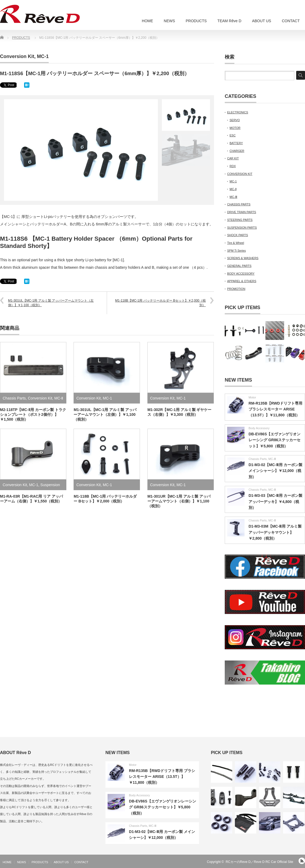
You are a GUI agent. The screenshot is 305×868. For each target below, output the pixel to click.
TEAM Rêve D (229, 21)
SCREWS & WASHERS (243, 258)
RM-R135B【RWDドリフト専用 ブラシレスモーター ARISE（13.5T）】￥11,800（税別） (275, 409)
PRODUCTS (196, 21)
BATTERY (236, 143)
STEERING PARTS (240, 220)
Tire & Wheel (236, 243)
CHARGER (237, 151)
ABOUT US (262, 21)
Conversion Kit (17, 56)
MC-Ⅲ (233, 197)
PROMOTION (236, 289)
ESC (233, 135)
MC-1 (43, 56)
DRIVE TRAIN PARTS (242, 212)
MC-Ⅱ (59, 398)
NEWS (169, 21)
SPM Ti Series (237, 251)
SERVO (235, 120)
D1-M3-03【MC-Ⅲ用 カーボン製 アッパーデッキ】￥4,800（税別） (275, 502)
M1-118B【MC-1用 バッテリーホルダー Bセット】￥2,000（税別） (160, 303)
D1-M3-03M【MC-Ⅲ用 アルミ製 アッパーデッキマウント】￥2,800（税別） (275, 532)
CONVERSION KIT (240, 174)
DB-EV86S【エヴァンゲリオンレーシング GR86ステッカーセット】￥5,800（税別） (274, 440)
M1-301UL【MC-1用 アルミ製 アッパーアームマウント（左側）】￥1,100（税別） (51, 303)
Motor (252, 397)
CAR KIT (233, 158)
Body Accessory (259, 428)
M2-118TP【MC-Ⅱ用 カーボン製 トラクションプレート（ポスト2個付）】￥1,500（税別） (33, 414)
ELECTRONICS (238, 112)
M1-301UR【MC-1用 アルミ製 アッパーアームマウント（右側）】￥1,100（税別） (179, 501)
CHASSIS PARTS (239, 204)
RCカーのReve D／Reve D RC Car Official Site (260, 862)
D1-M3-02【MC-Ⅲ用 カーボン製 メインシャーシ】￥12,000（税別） (275, 471)
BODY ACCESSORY (241, 274)
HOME (147, 21)
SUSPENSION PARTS (242, 228)
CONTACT (291, 21)
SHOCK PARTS (238, 235)
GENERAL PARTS (239, 266)
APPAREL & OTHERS (242, 281)
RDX (233, 166)
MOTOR (235, 128)
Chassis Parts (14, 398)
